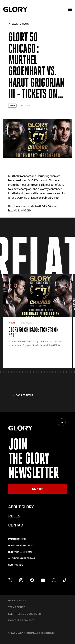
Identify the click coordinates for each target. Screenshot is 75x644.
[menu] (70, 9)
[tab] (3, 372)
